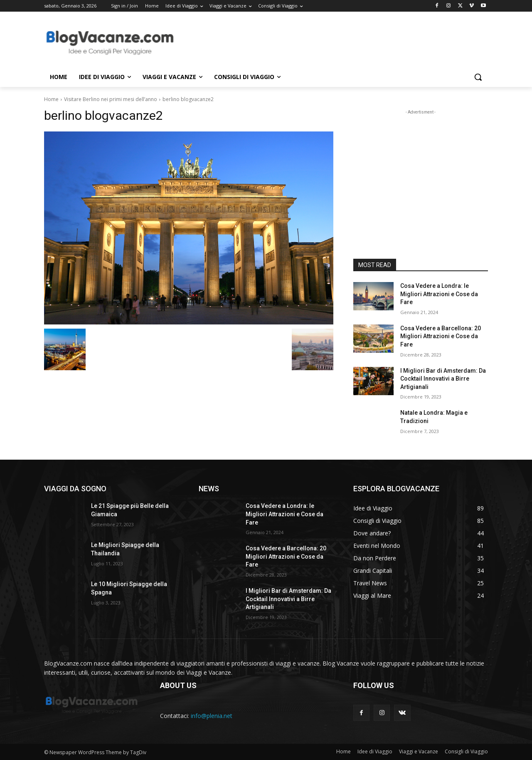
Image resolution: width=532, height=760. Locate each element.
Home (51, 99)
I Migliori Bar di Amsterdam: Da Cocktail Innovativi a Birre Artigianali (443, 379)
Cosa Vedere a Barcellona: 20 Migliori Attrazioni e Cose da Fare (441, 336)
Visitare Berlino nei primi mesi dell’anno (111, 99)
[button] (478, 77)
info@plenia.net (212, 716)
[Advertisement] (328, 42)
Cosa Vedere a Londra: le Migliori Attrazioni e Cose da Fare (439, 294)
